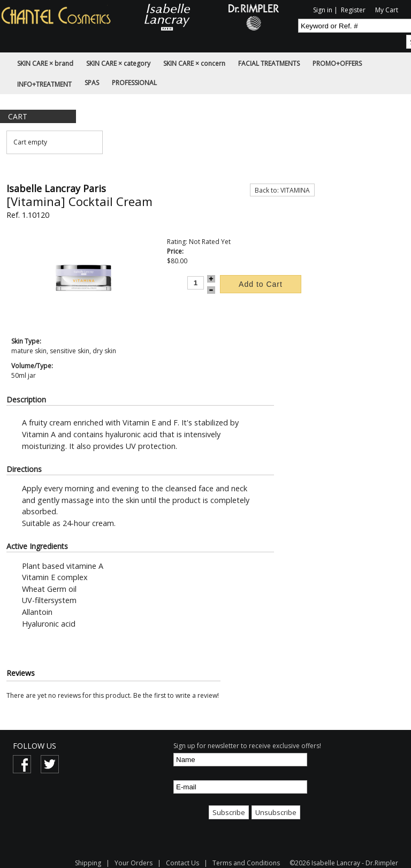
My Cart (387, 10)
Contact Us (182, 863)
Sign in (323, 10)
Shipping (89, 863)
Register (353, 10)
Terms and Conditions (246, 863)
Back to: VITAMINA (282, 190)
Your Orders (134, 863)
